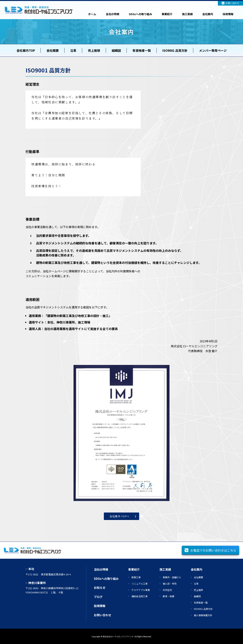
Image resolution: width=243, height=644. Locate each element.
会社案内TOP (26, 50)
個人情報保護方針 (203, 615)
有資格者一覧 (142, 50)
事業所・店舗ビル (172, 577)
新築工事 (136, 577)
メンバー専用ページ (213, 50)
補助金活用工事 (140, 596)
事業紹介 (167, 14)
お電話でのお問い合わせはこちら (210, 550)
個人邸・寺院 (170, 584)
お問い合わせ (230, 3)
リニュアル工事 (140, 584)
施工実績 (187, 14)
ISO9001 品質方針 (175, 50)
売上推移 (94, 50)
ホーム (92, 14)
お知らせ (100, 588)
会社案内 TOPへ (120, 516)
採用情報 (228, 14)
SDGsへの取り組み (140, 14)
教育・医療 (169, 596)
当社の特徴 (112, 14)
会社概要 (53, 50)
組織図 (116, 50)
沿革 (73, 50)
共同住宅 (167, 590)
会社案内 (208, 14)
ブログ (98, 597)
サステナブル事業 (141, 590)
